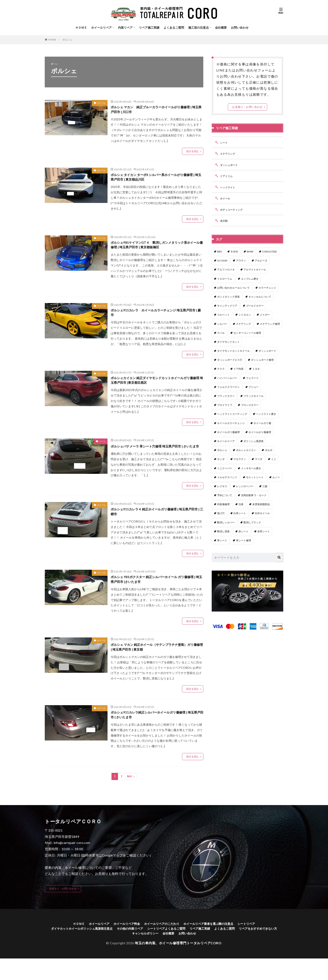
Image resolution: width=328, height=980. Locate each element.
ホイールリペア (101, 27)
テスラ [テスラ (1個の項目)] (221, 369)
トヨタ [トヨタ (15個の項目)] (256, 369)
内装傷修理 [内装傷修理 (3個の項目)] (223, 504)
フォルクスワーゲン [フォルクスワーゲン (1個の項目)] (228, 387)
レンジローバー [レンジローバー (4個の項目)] (245, 486)
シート (102, 449)
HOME (52, 40)
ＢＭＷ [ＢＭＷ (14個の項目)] (234, 252)
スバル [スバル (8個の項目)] (221, 333)
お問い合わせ (240, 27)
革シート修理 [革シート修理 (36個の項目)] (243, 540)
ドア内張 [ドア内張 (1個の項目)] (238, 369)
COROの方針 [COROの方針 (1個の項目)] (270, 252)
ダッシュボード (230, 165)
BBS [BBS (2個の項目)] (219, 252)
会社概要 (221, 27)
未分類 (224, 221)
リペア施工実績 (149, 27)
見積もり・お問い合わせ (63, 908)
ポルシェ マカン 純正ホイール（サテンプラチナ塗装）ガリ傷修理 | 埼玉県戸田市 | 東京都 (156, 665)
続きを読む (193, 153)
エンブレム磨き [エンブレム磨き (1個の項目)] (250, 279)
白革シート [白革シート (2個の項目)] (240, 513)
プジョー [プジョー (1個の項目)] (254, 387)
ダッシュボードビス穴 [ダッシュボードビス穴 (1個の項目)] (230, 360)
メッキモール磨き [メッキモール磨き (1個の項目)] (251, 468)
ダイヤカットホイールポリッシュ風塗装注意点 (95, 949)
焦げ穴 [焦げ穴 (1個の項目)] (221, 513)
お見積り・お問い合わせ (247, 107)
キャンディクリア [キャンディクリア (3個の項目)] (227, 306)
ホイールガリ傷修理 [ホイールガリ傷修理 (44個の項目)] (228, 432)
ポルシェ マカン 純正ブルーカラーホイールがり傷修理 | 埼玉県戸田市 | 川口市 (156, 110)
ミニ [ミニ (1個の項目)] (274, 459)
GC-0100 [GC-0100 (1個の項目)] (222, 261)
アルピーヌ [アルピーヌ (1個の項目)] (261, 261)
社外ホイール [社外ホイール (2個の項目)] (262, 513)
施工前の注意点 (199, 27)
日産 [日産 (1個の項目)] (241, 504)
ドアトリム (227, 176)
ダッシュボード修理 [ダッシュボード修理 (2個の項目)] (262, 360)
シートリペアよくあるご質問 (191, 949)
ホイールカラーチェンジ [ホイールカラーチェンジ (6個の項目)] (231, 423)
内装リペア (125, 27)
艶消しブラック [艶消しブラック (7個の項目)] (252, 522)
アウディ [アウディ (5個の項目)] (241, 261)
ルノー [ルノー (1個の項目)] (276, 477)
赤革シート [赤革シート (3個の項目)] (264, 531)
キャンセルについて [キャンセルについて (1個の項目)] (260, 297)
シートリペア (256, 944)
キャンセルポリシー (167, 954)
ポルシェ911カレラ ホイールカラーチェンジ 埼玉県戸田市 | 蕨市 (156, 318)
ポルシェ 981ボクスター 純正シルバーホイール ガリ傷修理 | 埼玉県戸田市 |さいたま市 (156, 595)
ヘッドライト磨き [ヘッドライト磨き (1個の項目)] (266, 414)
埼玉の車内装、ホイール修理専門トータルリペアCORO (178, 964)
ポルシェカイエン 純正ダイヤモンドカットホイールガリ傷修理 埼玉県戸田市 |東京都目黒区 (156, 387)
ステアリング (229, 154)
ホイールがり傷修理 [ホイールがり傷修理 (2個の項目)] (260, 432)
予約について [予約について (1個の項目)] (225, 495)
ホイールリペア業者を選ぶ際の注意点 (214, 944)
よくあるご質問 (174, 27)
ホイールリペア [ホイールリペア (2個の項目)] (226, 441)
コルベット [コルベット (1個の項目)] (223, 315)
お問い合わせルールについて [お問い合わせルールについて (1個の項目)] (233, 288)
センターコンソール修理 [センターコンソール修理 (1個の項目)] (247, 333)
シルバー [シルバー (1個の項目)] (222, 324)
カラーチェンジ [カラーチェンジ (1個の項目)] (267, 288)
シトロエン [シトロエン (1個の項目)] (245, 315)
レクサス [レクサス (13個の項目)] (222, 486)
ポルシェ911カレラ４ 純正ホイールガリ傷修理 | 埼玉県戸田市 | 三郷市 (157, 526)
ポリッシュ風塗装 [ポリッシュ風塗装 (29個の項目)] (254, 441)
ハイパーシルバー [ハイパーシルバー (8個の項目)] (227, 378)
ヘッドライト (229, 187)
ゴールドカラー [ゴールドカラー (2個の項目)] (255, 306)
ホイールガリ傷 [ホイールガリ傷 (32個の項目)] (262, 423)
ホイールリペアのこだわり (161, 944)
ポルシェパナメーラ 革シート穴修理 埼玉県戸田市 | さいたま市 (156, 457)
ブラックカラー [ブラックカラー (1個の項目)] (226, 396)
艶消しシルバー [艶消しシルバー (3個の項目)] (226, 522)
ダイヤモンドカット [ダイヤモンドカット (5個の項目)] (228, 342)
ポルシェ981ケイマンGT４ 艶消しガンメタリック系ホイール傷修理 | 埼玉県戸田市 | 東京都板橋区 (156, 249)
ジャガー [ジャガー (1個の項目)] (265, 315)
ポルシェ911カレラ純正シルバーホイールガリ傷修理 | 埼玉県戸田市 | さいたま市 (156, 734)
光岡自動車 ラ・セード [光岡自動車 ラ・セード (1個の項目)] (254, 495)
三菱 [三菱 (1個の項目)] (265, 486)
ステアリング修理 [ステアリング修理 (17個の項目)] (270, 324)
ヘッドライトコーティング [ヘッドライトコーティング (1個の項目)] (232, 414)
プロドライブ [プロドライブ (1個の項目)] (225, 405)
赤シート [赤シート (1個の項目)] (243, 531)
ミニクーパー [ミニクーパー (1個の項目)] (225, 468)
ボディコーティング (233, 210)
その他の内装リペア (150, 949)
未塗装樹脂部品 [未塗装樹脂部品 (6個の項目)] (261, 504)
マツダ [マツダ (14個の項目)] (259, 459)
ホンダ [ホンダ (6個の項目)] (221, 459)
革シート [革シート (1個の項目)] (222, 540)
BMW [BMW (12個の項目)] (250, 252)
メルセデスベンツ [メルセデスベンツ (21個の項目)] (227, 477)
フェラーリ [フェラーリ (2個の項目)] (252, 378)
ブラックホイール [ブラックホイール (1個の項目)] (254, 396)
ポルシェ (67, 40)
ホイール (101, 103)
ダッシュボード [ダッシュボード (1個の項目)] (267, 351)
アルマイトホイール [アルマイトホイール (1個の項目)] (255, 270)
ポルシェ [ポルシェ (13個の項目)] (222, 450)
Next (130, 796)
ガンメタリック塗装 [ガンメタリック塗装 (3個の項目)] (228, 297)
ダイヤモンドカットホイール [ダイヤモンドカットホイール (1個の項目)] (233, 351)
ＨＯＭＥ (81, 27)
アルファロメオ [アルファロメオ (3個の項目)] (226, 270)
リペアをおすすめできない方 (126, 954)
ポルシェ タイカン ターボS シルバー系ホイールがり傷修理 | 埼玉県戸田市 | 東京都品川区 (156, 179)
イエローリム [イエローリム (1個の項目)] (225, 279)
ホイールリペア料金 (122, 944)
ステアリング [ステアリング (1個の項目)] (243, 324)
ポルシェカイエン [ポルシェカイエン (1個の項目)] (246, 450)
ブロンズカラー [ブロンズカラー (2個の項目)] (250, 405)
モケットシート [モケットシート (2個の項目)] (255, 477)
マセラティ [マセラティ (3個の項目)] (240, 459)
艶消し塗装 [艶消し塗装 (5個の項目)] (223, 531)
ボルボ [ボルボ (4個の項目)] (269, 450)
